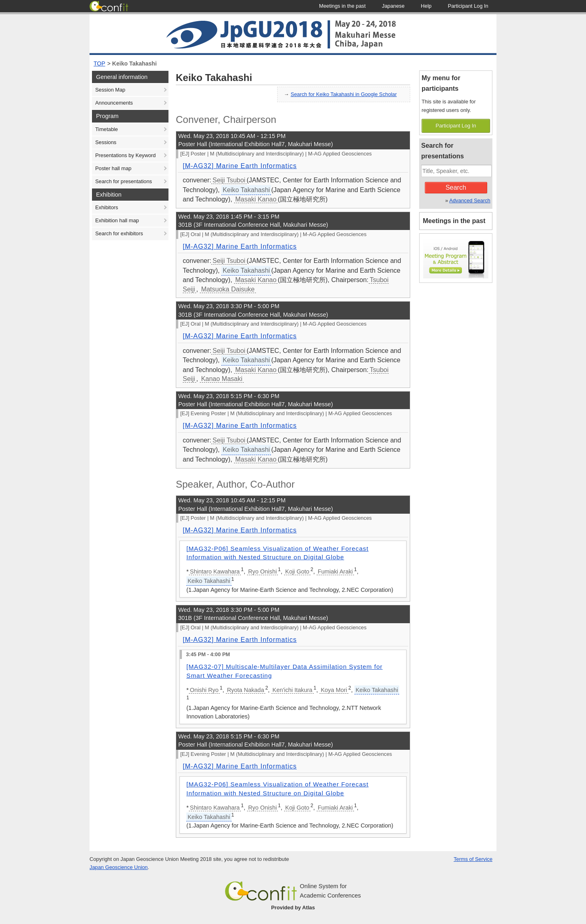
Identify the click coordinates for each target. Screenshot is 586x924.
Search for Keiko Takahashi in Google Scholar (344, 94)
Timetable (107, 129)
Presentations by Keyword (126, 155)
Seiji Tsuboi (229, 180)
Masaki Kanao (256, 199)
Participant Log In (456, 126)
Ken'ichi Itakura (293, 690)
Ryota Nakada (246, 690)
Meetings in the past (454, 221)
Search (456, 187)
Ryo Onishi (262, 571)
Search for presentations (124, 181)
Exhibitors (107, 207)
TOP (99, 63)
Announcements (114, 103)
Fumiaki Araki (335, 571)
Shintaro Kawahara (215, 571)
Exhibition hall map (117, 220)
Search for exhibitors (119, 233)
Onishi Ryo (204, 690)
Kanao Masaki (222, 379)
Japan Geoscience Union (119, 867)
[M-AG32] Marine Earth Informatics (240, 166)
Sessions (106, 142)
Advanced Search (470, 200)
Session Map (110, 90)
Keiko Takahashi (134, 63)
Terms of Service (473, 859)
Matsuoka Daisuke (228, 289)
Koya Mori (334, 690)
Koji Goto (297, 571)
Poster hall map (113, 168)
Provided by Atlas (293, 908)
